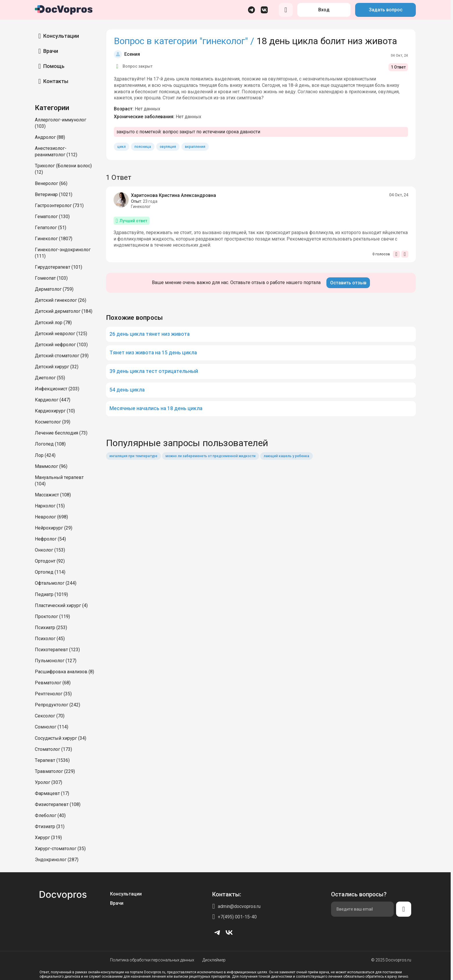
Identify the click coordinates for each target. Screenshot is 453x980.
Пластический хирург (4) (61, 605)
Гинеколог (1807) (54, 239)
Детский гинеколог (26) (61, 300)
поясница (143, 147)
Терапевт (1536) (52, 760)
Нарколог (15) (50, 506)
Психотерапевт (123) (57, 650)
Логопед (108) (50, 444)
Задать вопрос (386, 10)
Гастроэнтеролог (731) (59, 205)
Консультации (61, 36)
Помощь (54, 66)
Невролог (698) (51, 517)
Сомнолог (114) (52, 727)
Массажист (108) (53, 495)
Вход (324, 10)
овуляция (168, 147)
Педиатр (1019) (51, 594)
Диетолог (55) (50, 378)
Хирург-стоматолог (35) (60, 849)
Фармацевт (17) (52, 793)
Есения (132, 54)
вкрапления (195, 147)
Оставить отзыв (348, 283)
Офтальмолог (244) (56, 583)
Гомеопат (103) (51, 278)
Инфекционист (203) (57, 389)
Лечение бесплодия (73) (61, 433)
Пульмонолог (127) (56, 661)
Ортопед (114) (50, 572)
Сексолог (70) (50, 716)
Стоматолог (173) (53, 749)
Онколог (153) (50, 550)
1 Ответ (398, 67)
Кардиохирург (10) (55, 411)
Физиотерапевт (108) (58, 804)
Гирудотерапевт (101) (59, 267)
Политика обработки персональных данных (152, 960)
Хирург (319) (48, 838)
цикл (122, 147)
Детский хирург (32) (57, 367)
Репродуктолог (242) (57, 705)
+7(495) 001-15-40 (237, 917)
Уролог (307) (48, 782)
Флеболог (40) (50, 815)
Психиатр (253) (51, 628)
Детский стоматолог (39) (62, 356)
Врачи (51, 51)
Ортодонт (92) (50, 561)
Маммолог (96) (51, 466)
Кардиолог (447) (53, 400)
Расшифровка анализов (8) (64, 672)
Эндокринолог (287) (57, 860)
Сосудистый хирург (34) (61, 738)
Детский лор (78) (53, 323)
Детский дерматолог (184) (64, 311)
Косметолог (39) (53, 422)
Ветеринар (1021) (54, 194)
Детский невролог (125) (61, 334)
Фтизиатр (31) (50, 826)
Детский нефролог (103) (61, 345)
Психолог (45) (50, 639)
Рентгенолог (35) (53, 694)
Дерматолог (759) (54, 289)
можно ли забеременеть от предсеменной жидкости (211, 456)
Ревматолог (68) (53, 683)
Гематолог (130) (52, 217)
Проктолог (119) (52, 616)
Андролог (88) (50, 137)
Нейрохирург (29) (54, 528)
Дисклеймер (214, 960)
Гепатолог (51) (51, 228)
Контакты (56, 81)
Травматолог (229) (55, 771)
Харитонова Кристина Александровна (174, 195)
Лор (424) (45, 455)
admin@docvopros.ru (239, 906)
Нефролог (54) (50, 539)
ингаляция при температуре (133, 456)
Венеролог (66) (51, 183)
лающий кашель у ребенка (286, 456)
